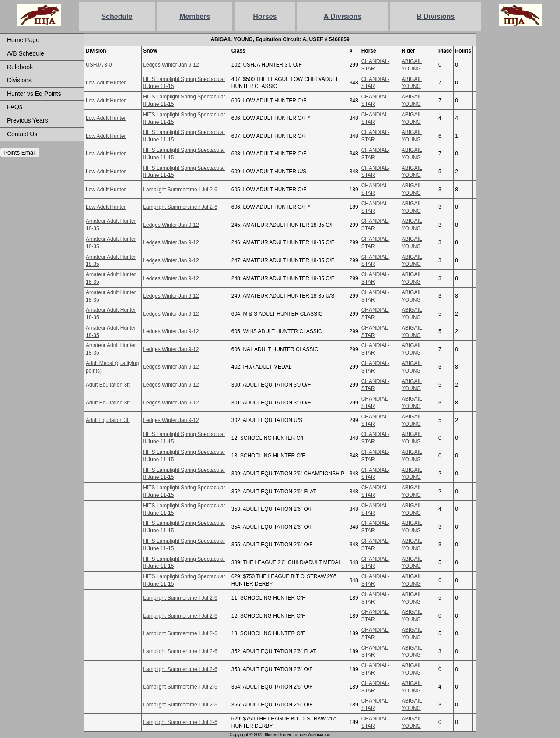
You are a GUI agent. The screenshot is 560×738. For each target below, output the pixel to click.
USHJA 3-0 (99, 65)
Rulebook (20, 67)
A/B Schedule (26, 53)
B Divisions (436, 16)
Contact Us (22, 134)
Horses (265, 16)
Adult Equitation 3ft (108, 385)
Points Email (20, 153)
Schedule (117, 16)
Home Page (23, 40)
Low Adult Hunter (106, 83)
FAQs (15, 107)
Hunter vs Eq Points (34, 94)
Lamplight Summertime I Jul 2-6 (180, 190)
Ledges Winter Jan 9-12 (171, 65)
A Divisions (343, 16)
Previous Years (27, 120)
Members (195, 16)
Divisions (19, 80)
